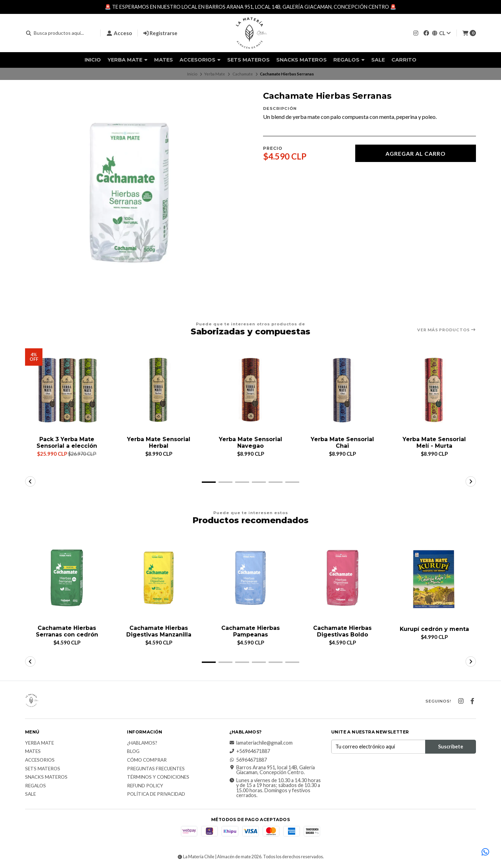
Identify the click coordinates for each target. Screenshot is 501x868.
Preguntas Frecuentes (156, 769)
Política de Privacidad (156, 795)
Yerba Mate (128, 60)
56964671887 (248, 760)
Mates (164, 60)
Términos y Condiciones (158, 777)
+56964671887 (250, 751)
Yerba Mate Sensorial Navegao (250, 443)
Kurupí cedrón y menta (434, 629)
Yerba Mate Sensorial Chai (342, 443)
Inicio (93, 60)
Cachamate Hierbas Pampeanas (250, 631)
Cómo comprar (147, 760)
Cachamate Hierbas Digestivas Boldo (342, 631)
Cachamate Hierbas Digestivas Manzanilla (159, 631)
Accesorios (200, 60)
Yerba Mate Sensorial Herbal (159, 443)
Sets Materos (248, 60)
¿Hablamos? (142, 743)
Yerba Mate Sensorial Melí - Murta (434, 443)
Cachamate (243, 74)
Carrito (404, 60)
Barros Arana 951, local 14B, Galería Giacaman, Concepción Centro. (272, 770)
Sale (378, 60)
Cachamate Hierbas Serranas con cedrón (67, 631)
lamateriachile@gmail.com (261, 743)
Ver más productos (447, 330)
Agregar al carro (416, 153)
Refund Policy (145, 786)
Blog (133, 752)
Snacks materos (301, 60)
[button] (209, 482)
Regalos (349, 60)
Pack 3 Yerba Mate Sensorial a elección (67, 443)
